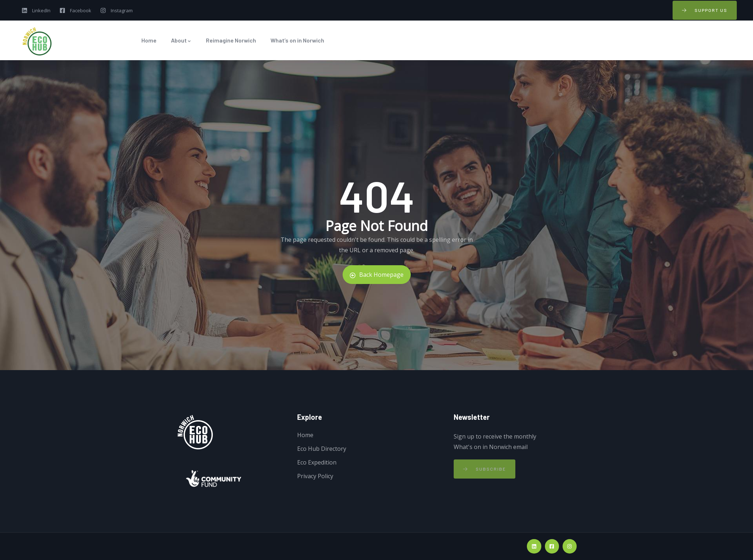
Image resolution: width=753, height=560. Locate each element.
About (181, 40)
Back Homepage (377, 275)
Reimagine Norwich (231, 40)
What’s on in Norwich (297, 40)
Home (149, 40)
